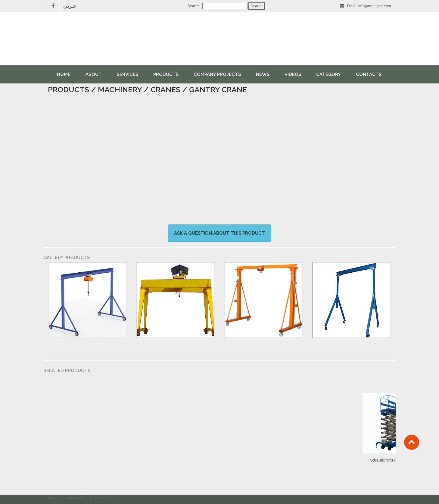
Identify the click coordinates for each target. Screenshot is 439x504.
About (94, 74)
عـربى (70, 6)
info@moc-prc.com (375, 6)
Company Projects (217, 74)
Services (128, 74)
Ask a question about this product (219, 233)
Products (166, 74)
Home (64, 74)
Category (328, 74)
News (263, 74)
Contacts (369, 74)
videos (293, 74)
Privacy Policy (105, 498)
